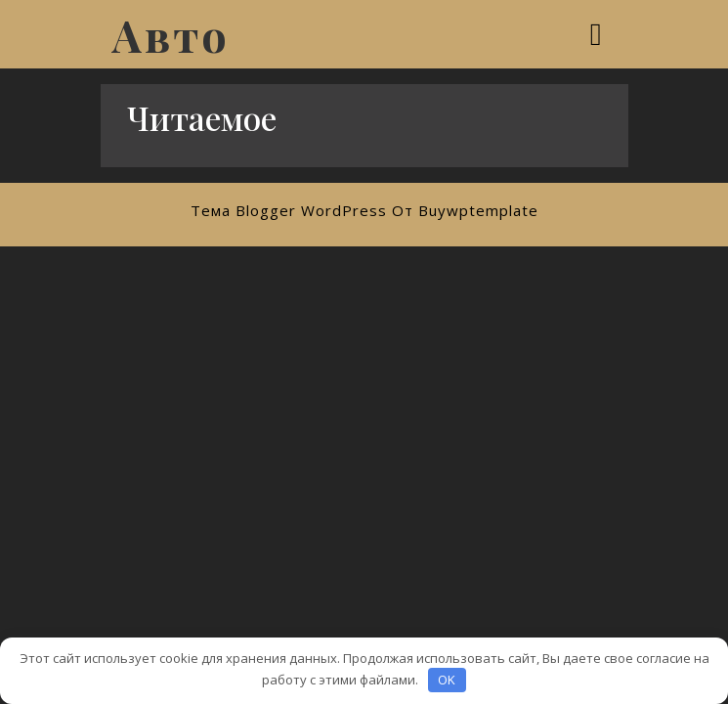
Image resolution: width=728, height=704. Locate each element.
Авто (171, 34)
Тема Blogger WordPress (289, 210)
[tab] (599, 34)
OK (447, 680)
